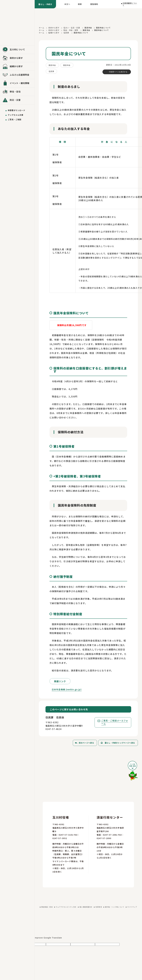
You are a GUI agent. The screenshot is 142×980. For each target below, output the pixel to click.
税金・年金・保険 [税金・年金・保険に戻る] (71, 30)
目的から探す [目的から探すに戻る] (54, 28)
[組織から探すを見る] (17, 66)
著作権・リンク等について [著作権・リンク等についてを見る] (115, 907)
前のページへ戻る (86, 743)
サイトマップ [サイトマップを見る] (132, 907)
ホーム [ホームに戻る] (42, 28)
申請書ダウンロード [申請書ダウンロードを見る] (17, 110)
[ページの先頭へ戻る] (133, 772)
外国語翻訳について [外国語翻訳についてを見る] (130, 4)
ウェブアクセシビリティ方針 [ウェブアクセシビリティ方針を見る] (66, 907)
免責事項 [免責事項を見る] (99, 907)
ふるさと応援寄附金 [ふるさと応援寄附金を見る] (20, 75)
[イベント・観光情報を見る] (17, 83)
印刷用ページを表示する (118, 72)
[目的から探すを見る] (17, 58)
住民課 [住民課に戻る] (66, 33)
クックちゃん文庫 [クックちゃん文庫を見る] (16, 115)
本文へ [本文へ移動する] (67, 4)
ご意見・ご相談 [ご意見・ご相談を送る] (15, 119)
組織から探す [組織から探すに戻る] (54, 33)
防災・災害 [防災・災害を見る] (15, 100)
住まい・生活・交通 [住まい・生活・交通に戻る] (72, 28)
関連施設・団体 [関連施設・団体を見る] (47, 907)
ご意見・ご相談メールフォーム (115, 722)
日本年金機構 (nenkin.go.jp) (67, 689)
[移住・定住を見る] (17, 92)
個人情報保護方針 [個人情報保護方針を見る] (86, 907)
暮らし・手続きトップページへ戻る (120, 743)
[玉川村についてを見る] (17, 50)
